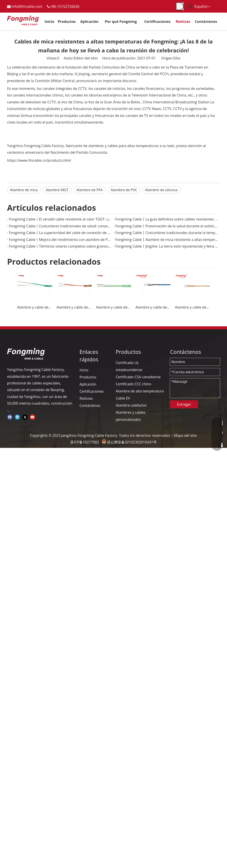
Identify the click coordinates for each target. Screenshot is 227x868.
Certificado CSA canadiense (138, 377)
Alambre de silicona (161, 190)
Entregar (184, 404)
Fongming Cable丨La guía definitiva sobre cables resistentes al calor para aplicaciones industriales (167, 219)
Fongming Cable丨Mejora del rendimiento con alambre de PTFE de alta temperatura (60, 240)
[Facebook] (10, 417)
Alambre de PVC (124, 190)
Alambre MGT (57, 190)
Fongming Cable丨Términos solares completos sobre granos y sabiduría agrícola (60, 246)
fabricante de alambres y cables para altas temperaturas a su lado (120, 146)
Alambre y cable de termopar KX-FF (35, 307)
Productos (88, 377)
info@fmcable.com (27, 6)
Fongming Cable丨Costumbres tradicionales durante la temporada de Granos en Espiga (167, 233)
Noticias (86, 398)
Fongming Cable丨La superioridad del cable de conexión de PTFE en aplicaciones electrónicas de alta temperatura (60, 233)
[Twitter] (25, 417)
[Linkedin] (17, 417)
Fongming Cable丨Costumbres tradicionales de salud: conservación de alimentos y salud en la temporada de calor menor (60, 226)
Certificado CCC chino (133, 384)
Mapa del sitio (186, 435)
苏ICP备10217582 (85, 442)
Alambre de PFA (90, 190)
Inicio (84, 370)
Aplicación (88, 384)
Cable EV (123, 398)
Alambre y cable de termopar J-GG (153, 307)
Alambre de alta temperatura (140, 391)
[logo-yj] (26, 354)
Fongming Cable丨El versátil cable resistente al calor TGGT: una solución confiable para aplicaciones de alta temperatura (60, 219)
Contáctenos (90, 405)
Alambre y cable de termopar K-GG (192, 307)
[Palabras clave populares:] (180, 6)
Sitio (177, 58)
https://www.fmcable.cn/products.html (39, 160)
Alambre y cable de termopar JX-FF (74, 307)
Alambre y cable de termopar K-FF (113, 307)
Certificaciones (92, 391)
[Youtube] (32, 417)
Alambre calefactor (131, 405)
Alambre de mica (24, 190)
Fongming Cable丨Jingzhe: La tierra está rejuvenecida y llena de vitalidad (167, 246)
